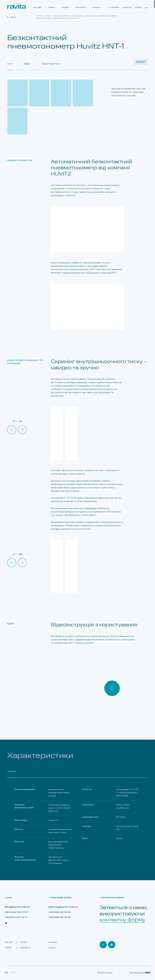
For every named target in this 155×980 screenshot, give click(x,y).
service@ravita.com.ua (63, 907)
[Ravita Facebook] (103, 945)
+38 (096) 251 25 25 (59, 917)
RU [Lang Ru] (13, 973)
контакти (81, 7)
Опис (10, 64)
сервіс (65, 7)
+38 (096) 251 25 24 (60, 912)
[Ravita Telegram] (6, 923)
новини (96, 7)
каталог (114, 7)
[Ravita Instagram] (112, 945)
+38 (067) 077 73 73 (16, 917)
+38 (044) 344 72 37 (16, 912)
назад (12, 17)
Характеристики (51, 64)
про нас (37, 7)
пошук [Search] (138, 7)
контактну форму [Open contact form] (122, 920)
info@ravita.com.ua (17, 907)
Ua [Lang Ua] (6, 973)
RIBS (148, 973)
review (52, 7)
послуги (127, 7)
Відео (27, 64)
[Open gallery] (17, 93)
